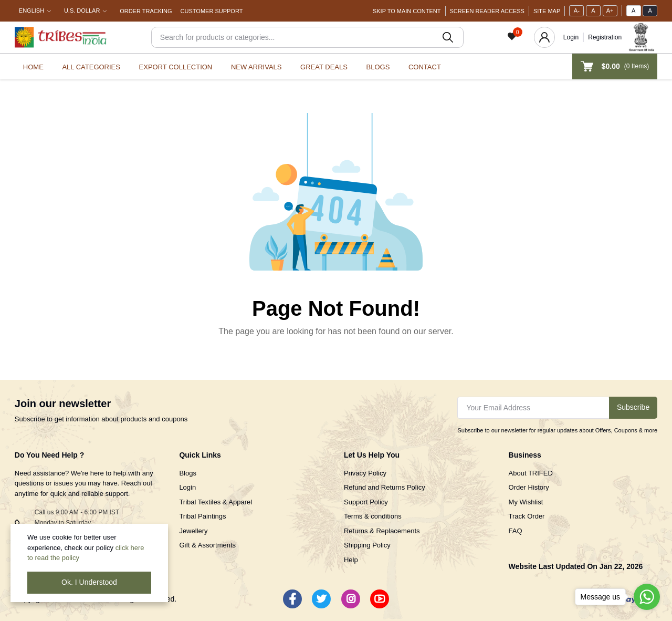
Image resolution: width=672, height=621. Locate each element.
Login (571, 37)
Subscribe (633, 407)
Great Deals (324, 67)
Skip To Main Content (407, 11)
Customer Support (212, 11)
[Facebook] (292, 599)
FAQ (516, 531)
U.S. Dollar (82, 11)
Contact (425, 67)
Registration (605, 37)
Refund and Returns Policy (385, 487)
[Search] (307, 37)
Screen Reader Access (487, 11)
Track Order (527, 516)
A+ (610, 11)
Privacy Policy (365, 473)
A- (577, 11)
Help (351, 560)
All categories (91, 67)
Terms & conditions (373, 516)
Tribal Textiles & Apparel (216, 502)
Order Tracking (146, 11)
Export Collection (176, 67)
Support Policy (366, 502)
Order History (529, 487)
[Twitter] (321, 599)
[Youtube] (380, 599)
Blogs (378, 67)
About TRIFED (531, 473)
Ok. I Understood (89, 582)
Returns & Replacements (382, 531)
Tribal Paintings (202, 516)
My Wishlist (526, 502)
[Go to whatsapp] (647, 597)
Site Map (547, 11)
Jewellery (193, 531)
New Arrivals (256, 67)
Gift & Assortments (207, 545)
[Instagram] (351, 599)
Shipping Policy (367, 545)
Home (33, 67)
